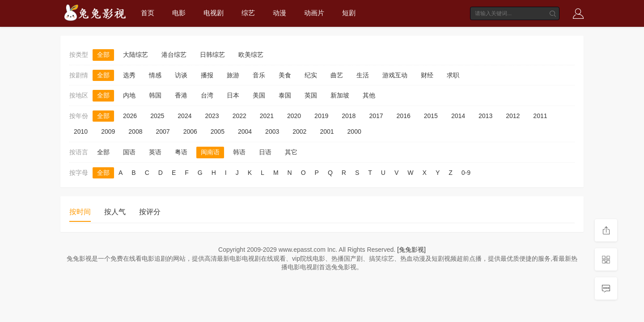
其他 (369, 95)
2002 (299, 131)
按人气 (115, 212)
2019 (321, 116)
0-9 (466, 173)
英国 (311, 95)
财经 (427, 75)
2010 (81, 131)
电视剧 (214, 13)
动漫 (280, 13)
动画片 (314, 13)
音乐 (259, 75)
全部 (103, 55)
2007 (163, 131)
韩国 (155, 95)
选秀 (129, 75)
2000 (354, 131)
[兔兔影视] (411, 250)
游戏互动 (395, 75)
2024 (184, 116)
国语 (129, 152)
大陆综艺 (136, 55)
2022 (239, 116)
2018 (349, 116)
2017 (376, 116)
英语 (155, 152)
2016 (404, 116)
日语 (265, 152)
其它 (291, 152)
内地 (129, 95)
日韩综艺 (212, 55)
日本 (233, 95)
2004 (245, 131)
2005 (218, 131)
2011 (540, 116)
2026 (130, 116)
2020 (294, 116)
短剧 (349, 13)
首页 (148, 13)
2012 (513, 116)
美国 (259, 95)
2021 (267, 116)
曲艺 (337, 75)
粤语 (181, 152)
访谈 (181, 75)
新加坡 (340, 95)
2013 (485, 116)
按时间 (80, 212)
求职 (453, 75)
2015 (431, 116)
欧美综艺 (251, 55)
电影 (179, 13)
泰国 (285, 95)
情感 (155, 75)
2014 (458, 116)
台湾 (207, 95)
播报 (207, 75)
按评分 (150, 212)
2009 (108, 131)
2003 (272, 131)
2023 (212, 116)
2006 (190, 131)
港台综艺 (174, 55)
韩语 (239, 152)
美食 (285, 75)
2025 (157, 116)
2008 (135, 131)
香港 (181, 95)
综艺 (248, 13)
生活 (363, 75)
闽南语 (210, 152)
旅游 (233, 75)
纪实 (311, 75)
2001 (327, 131)
